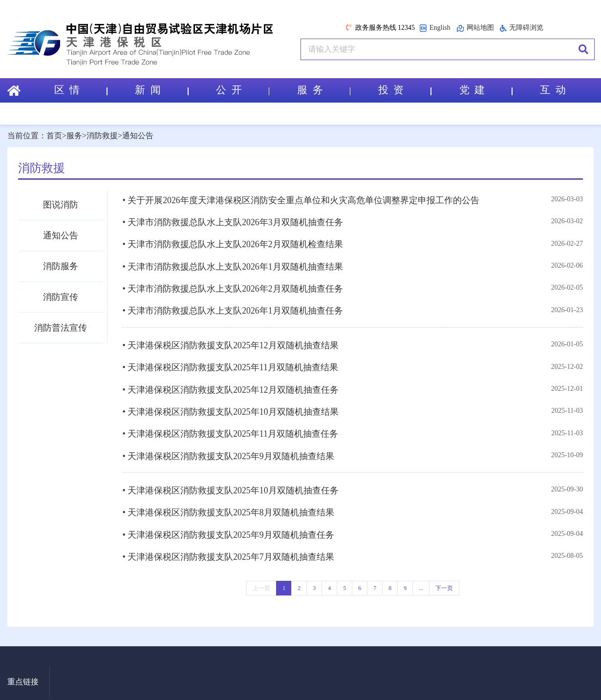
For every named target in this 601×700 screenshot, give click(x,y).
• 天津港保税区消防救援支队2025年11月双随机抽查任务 (230, 427)
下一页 (444, 577)
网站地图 (475, 28)
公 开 (242, 90)
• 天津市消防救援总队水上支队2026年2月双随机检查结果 (233, 243)
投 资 (405, 90)
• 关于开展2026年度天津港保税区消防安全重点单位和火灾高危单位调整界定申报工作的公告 (301, 200)
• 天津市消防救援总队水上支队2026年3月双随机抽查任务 (233, 222)
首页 (54, 136)
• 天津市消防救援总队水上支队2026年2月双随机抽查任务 (233, 286)
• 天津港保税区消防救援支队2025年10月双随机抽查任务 (230, 483)
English (435, 28)
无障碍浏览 (522, 28)
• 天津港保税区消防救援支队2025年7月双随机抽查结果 (228, 547)
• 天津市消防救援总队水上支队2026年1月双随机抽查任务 (233, 308)
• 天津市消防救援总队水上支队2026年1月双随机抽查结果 (233, 265)
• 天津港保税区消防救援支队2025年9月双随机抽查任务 (228, 526)
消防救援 (102, 136)
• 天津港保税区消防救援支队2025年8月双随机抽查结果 (228, 504)
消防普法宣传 (61, 328)
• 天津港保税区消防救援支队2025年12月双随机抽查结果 (230, 341)
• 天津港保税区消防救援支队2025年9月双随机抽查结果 (228, 449)
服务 (74, 136)
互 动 (553, 90)
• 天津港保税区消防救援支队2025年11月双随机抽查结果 (230, 363)
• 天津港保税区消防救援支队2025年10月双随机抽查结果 (230, 406)
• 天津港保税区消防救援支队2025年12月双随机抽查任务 (230, 384)
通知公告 (138, 136)
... (421, 577)
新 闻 (161, 90)
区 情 (80, 90)
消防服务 (61, 266)
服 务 (323, 90)
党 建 (485, 90)
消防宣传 (61, 297)
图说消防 (61, 205)
